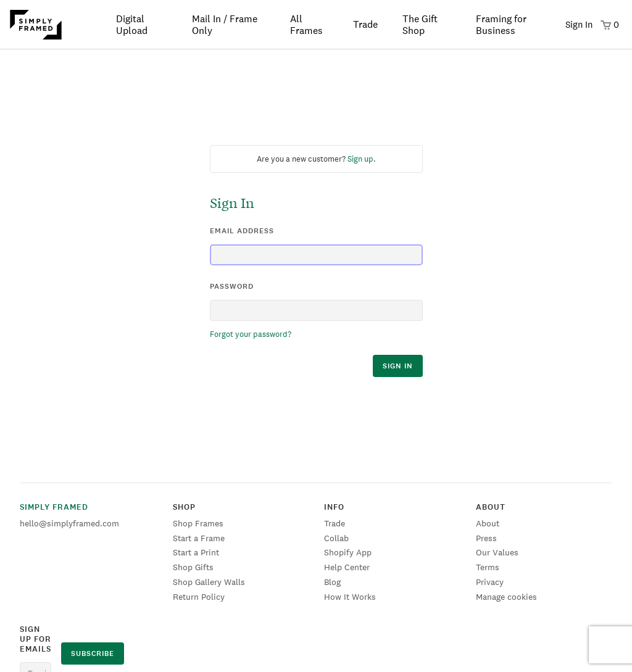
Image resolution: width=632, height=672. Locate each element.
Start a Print (196, 552)
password (232, 286)
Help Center (347, 567)
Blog (332, 582)
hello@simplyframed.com (69, 523)
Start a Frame (199, 538)
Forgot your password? (251, 334)
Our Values (497, 552)
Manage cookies (506, 597)
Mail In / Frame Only (225, 25)
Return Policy (199, 597)
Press (486, 538)
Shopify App (348, 552)
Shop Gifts (193, 567)
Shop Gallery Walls (209, 582)
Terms (488, 567)
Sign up (360, 159)
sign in (398, 366)
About (488, 523)
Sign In (579, 24)
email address (242, 231)
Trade (365, 24)
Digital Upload (132, 25)
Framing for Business (501, 25)
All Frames (306, 25)
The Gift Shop (420, 25)
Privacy (490, 582)
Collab (336, 538)
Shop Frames (198, 523)
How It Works (350, 597)
